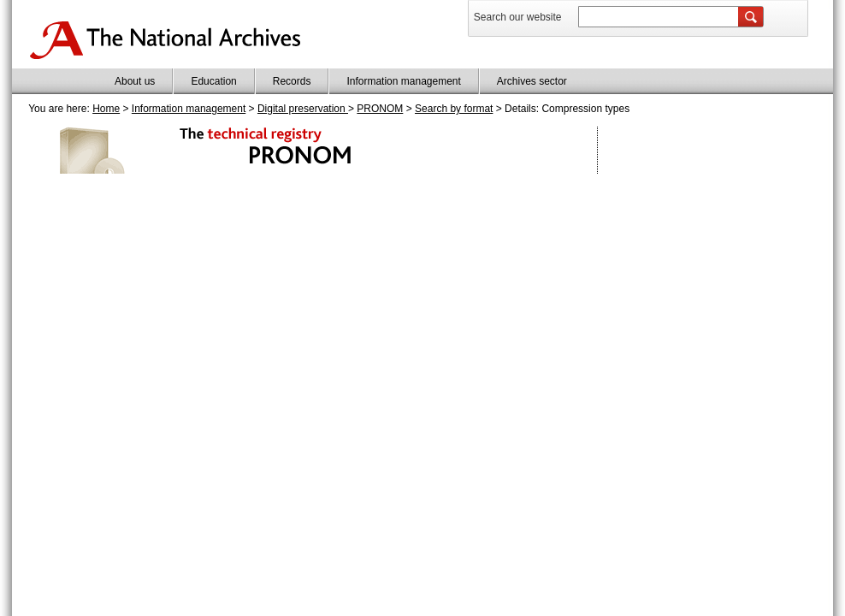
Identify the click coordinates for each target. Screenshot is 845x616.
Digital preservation (303, 109)
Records (292, 81)
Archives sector (532, 81)
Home (106, 109)
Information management (403, 81)
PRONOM (380, 109)
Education (213, 81)
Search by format (454, 109)
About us (135, 81)
